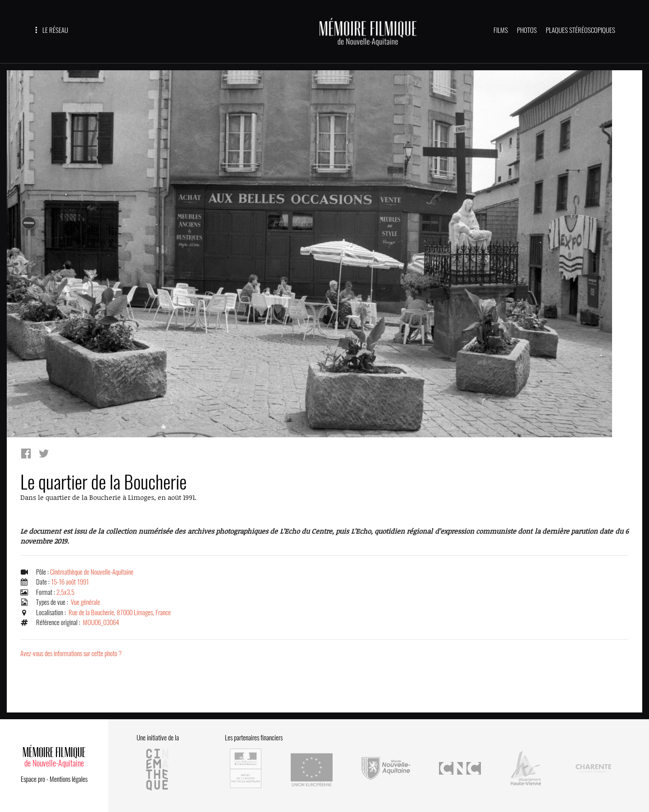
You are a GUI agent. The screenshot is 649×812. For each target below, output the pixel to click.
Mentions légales (69, 779)
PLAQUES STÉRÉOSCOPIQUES (580, 30)
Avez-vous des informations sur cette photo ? (71, 653)
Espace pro (33, 779)
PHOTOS (527, 30)
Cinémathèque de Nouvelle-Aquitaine (92, 572)
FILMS (501, 30)
